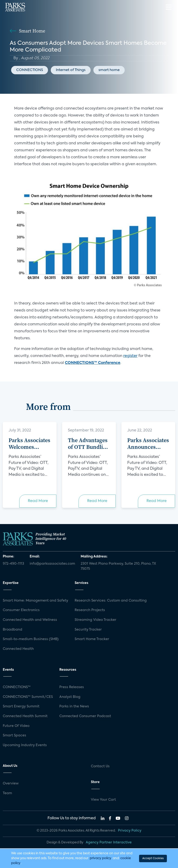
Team (7, 793)
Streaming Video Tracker (95, 620)
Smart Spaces (14, 735)
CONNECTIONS (30, 70)
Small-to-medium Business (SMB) (31, 639)
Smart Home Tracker (92, 639)
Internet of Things (71, 70)
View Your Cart (103, 800)
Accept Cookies (153, 858)
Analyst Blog (70, 697)
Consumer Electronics (21, 610)
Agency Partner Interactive (109, 842)
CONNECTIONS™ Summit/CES (28, 697)
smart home (109, 70)
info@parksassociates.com (52, 564)
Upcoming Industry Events (25, 745)
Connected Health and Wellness (30, 620)
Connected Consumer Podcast (85, 716)
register (130, 356)
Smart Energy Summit (21, 706)
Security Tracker (88, 630)
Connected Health (18, 649)
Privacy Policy (130, 831)
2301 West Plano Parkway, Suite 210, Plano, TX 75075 (118, 566)
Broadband (13, 630)
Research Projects (90, 610)
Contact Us (100, 766)
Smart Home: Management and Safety (35, 601)
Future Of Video (16, 726)
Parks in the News (74, 706)
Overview (11, 784)
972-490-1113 (13, 564)
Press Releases (72, 687)
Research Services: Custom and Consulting (111, 601)
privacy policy (100, 858)
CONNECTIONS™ (17, 687)
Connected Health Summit (25, 716)
